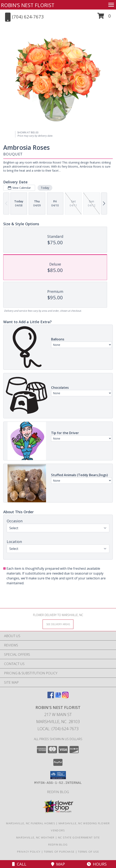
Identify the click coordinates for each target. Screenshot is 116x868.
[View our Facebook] (51, 697)
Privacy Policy (29, 852)
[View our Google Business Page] (58, 697)
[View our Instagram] (65, 697)
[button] (104, 17)
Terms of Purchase (59, 852)
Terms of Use (88, 852)
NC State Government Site (79, 837)
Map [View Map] (58, 864)
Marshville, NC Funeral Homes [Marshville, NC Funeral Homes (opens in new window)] (31, 823)
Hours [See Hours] (97, 864)
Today (45, 188)
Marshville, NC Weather (35, 837)
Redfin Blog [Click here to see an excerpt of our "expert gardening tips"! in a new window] (58, 792)
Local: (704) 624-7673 (58, 729)
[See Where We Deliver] (58, 624)
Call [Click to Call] (19, 864)
